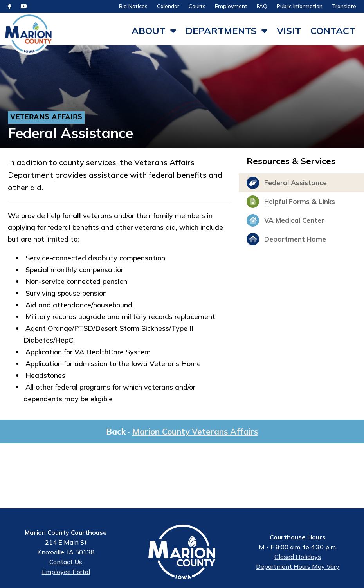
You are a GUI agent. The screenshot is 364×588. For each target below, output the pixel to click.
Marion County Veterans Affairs (195, 435)
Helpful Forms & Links (291, 205)
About (149, 31)
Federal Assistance (287, 186)
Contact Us (66, 565)
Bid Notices (133, 6)
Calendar (168, 6)
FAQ (262, 6)
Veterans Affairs (46, 121)
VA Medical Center (285, 224)
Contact (333, 31)
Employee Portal (66, 574)
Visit (289, 31)
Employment (231, 6)
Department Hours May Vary (298, 570)
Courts (197, 6)
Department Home (286, 242)
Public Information (300, 6)
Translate (344, 6)
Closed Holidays (298, 560)
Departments (221, 31)
